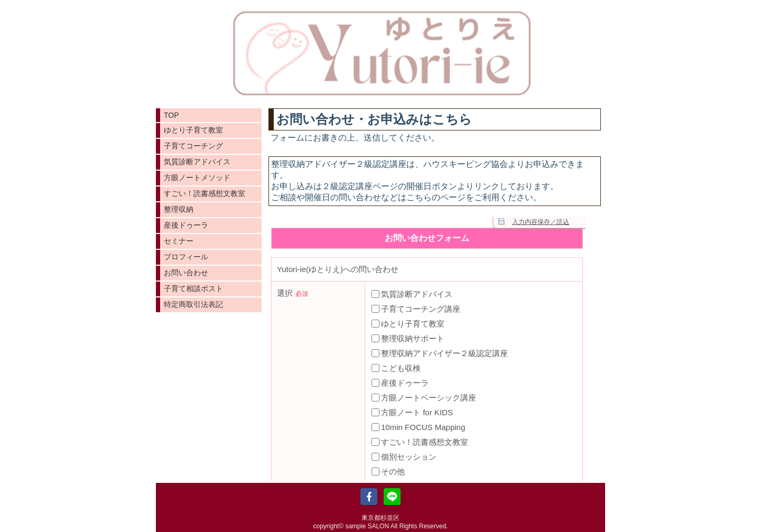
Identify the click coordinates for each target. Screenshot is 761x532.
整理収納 (179, 209)
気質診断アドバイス (197, 162)
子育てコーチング (193, 146)
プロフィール (186, 257)
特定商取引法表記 (193, 304)
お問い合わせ (186, 273)
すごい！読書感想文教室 (205, 193)
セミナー (179, 241)
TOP (171, 115)
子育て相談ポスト (193, 288)
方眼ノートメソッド (197, 178)
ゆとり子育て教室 (193, 130)
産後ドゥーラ (186, 225)
